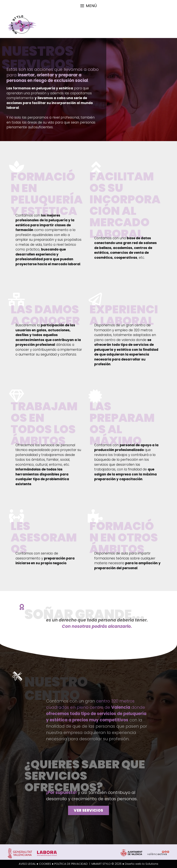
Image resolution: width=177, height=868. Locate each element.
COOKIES (45, 864)
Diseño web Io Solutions (142, 864)
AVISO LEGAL (27, 864)
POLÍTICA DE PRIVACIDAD (71, 864)
